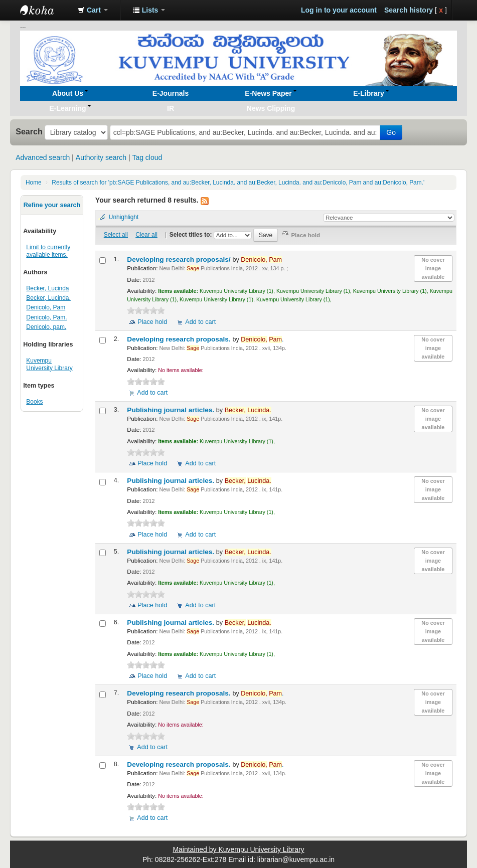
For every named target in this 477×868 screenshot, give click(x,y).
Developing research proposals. (180, 339)
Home (34, 183)
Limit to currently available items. (48, 251)
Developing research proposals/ (180, 259)
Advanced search (43, 157)
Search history (409, 10)
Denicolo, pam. (46, 327)
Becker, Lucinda (47, 288)
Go (391, 132)
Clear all (146, 235)
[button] (93, 10)
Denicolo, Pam (46, 307)
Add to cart (200, 322)
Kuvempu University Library (49, 364)
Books (34, 402)
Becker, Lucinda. (48, 298)
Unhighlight (124, 217)
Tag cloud (147, 157)
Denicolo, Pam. (46, 317)
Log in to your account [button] (339, 10)
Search (29, 131)
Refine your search (52, 205)
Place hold (152, 322)
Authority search (101, 157)
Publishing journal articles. (172, 410)
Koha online (45, 10)
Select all (116, 235)
